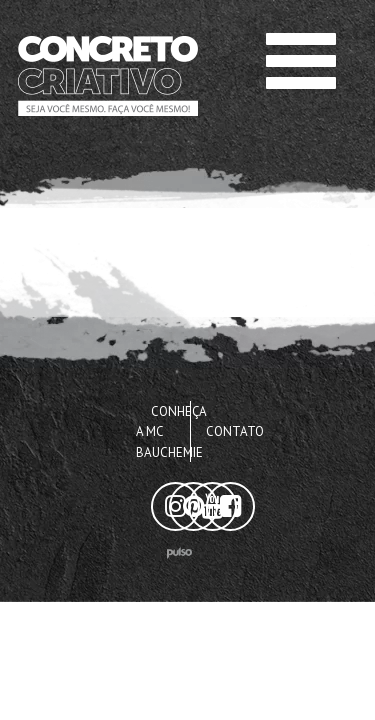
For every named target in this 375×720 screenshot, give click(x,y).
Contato (235, 431)
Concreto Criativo (81, 40)
